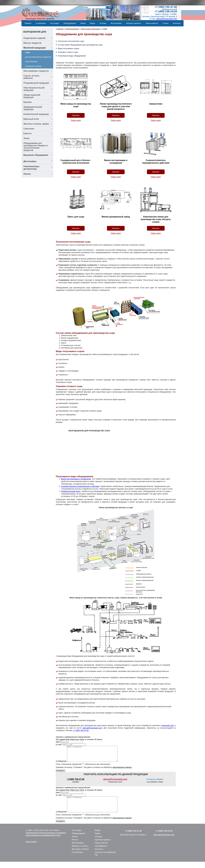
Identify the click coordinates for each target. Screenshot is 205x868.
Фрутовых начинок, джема (36, 124)
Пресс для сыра (76, 217)
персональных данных (122, 770)
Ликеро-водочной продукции (32, 96)
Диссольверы (30, 161)
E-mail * (59, 744)
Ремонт (75, 846)
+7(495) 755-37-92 (76, 782)
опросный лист (168, 725)
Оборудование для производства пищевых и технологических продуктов (36, 147)
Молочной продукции (35, 48)
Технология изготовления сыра (71, 41)
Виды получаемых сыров (68, 48)
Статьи (165, 23)
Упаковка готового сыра (68, 52)
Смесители (29, 129)
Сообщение (61, 764)
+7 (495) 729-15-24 (166, 11)
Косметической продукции (36, 114)
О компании (41, 23)
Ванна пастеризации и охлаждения (76, 479)
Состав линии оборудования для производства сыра (80, 45)
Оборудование (70, 23)
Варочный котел (31, 119)
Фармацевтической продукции (33, 108)
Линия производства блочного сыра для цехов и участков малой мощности (116, 106)
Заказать (76, 115)
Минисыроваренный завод (116, 217)
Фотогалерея (116, 23)
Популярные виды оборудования (72, 56)
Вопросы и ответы (80, 852)
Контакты (177, 23)
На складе (55, 23)
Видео (92, 23)
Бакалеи (28, 102)
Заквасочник (156, 104)
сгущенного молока (33, 66)
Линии (83, 23)
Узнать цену (76, 120)
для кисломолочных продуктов (38, 57)
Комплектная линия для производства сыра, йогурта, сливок (156, 219)
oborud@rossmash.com (167, 19)
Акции (98, 840)
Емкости (27, 133)
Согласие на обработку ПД (105, 860)
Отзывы (103, 23)
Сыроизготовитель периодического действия (80, 486)
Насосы (27, 174)
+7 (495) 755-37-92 (166, 7)
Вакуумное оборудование (36, 155)
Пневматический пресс (71, 491)
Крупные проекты (134, 23)
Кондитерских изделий (34, 38)
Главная (28, 23)
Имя (58, 742)
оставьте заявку (155, 782)
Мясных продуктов (32, 43)
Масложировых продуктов (36, 71)
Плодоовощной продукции (36, 83)
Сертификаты (101, 852)
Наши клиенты (152, 23)
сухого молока (31, 62)
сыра (27, 52)
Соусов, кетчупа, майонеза (32, 77)
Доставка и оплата (80, 855)
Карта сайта (31, 848)
